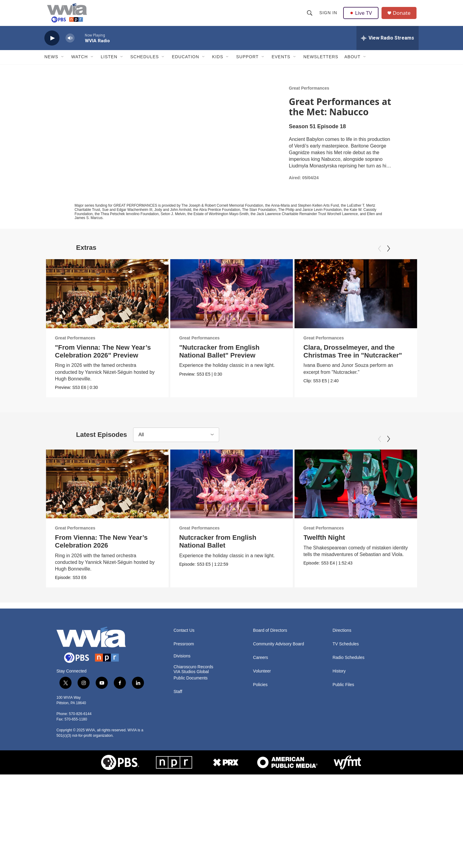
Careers (260, 663)
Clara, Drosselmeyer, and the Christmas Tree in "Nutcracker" (351, 357)
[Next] (388, 254)
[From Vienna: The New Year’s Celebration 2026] (107, 490)
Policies (260, 690)
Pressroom (184, 650)
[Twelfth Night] (339, 490)
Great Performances (309, 94)
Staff (178, 697)
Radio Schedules (349, 663)
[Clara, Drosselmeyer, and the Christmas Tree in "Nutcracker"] (354, 299)
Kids (218, 63)
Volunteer (262, 677)
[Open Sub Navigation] (63, 63)
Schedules (145, 63)
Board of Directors (270, 636)
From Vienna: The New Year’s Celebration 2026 (101, 547)
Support (247, 63)
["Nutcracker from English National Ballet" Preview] (250, 299)
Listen (109, 63)
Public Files (343, 690)
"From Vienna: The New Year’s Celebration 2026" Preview (103, 357)
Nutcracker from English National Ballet (253, 547)
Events (281, 63)
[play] (52, 44)
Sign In (329, 16)
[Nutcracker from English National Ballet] (266, 490)
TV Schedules (346, 650)
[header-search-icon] (310, 16)
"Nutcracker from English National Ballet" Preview (238, 357)
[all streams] (388, 44)
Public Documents (191, 684)
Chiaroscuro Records (193, 673)
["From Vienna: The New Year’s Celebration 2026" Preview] (107, 299)
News (51, 63)
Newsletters (321, 63)
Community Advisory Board (278, 650)
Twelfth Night (308, 543)
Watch (80, 63)
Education (185, 63)
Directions (342, 636)
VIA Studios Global (191, 677)
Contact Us (184, 636)
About (352, 63)
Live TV (362, 16)
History (339, 677)
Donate (403, 16)
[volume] (70, 44)
